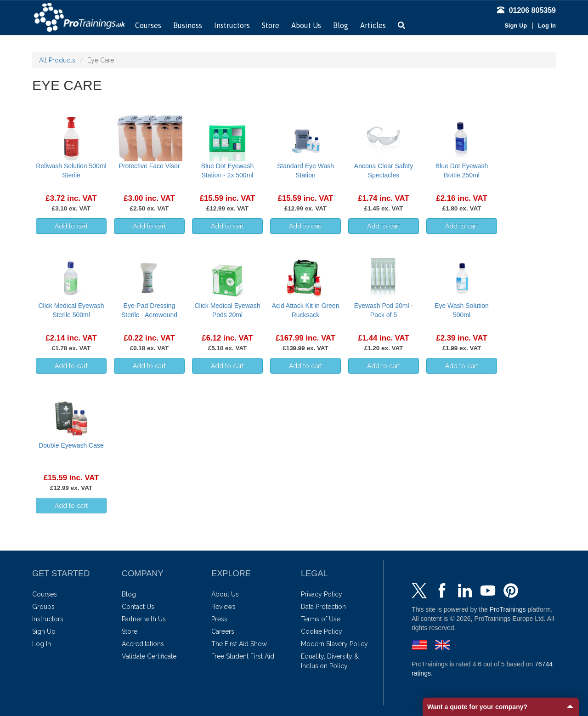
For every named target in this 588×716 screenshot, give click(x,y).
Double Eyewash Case (71, 445)
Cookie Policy (322, 631)
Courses (148, 25)
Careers (223, 631)
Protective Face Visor (150, 166)
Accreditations (143, 644)
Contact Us (138, 607)
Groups (43, 607)
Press (219, 619)
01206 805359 (526, 10)
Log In (547, 26)
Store (271, 25)
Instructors (232, 25)
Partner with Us (144, 619)
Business (188, 25)
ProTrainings (508, 609)
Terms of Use (321, 619)
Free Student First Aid (243, 656)
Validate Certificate (149, 656)
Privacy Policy (322, 594)
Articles (373, 25)
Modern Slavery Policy (334, 644)
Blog (341, 25)
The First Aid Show (239, 644)
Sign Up (516, 26)
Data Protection (323, 607)
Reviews (223, 607)
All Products (57, 60)
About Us (306, 25)
